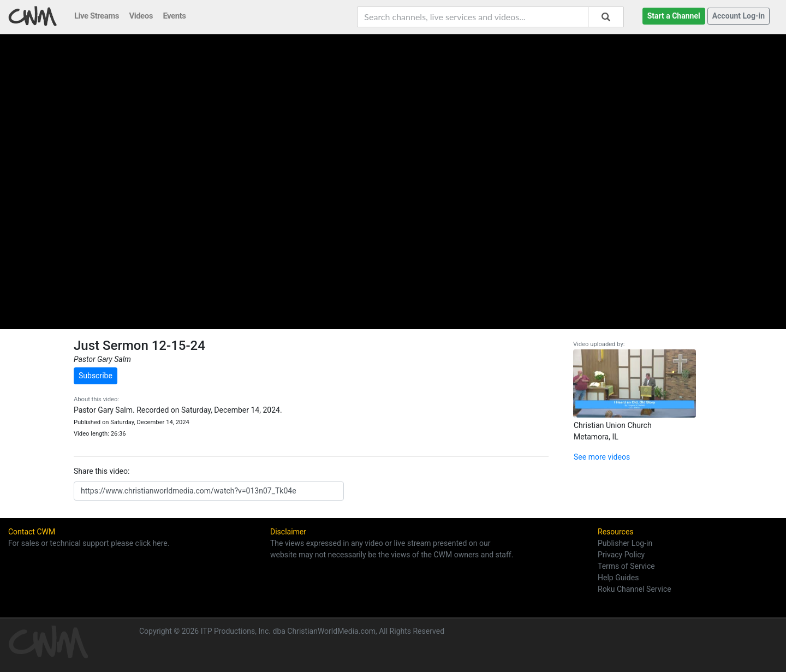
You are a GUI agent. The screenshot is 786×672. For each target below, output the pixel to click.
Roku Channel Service (635, 589)
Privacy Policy (621, 555)
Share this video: (102, 471)
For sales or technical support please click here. (89, 543)
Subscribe (96, 376)
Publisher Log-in (625, 543)
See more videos (602, 457)
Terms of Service (626, 566)
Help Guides (618, 578)
